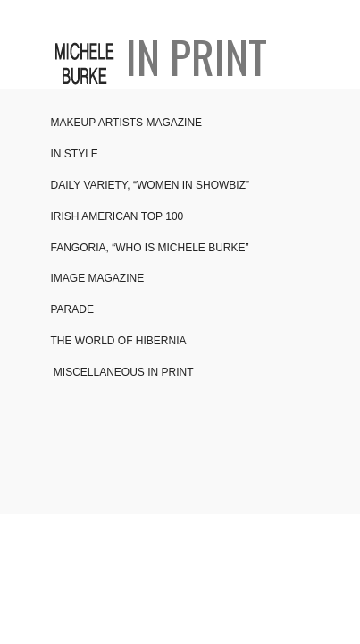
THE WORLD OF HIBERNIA (119, 341)
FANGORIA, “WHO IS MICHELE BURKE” (150, 248)
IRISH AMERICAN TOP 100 (117, 216)
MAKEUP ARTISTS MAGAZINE (127, 123)
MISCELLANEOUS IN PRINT (122, 372)
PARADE (72, 309)
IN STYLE (75, 154)
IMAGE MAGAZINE (98, 278)
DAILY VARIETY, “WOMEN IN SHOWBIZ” (150, 185)
